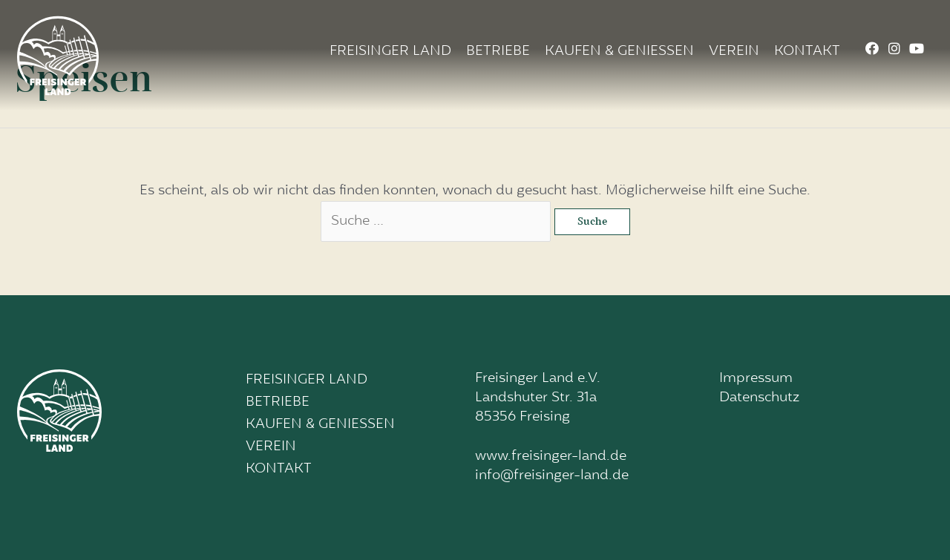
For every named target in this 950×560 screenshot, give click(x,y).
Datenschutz (759, 398)
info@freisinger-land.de (552, 476)
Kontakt (807, 52)
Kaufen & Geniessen (619, 52)
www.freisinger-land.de (551, 457)
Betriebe (498, 52)
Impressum (756, 379)
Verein (734, 52)
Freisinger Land (390, 52)
